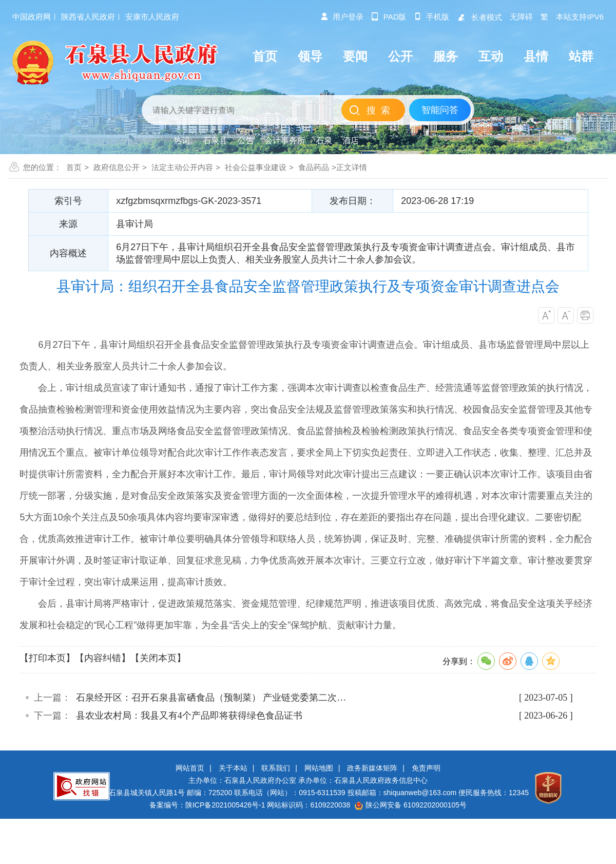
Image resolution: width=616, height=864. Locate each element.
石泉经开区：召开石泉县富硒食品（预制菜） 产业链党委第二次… (211, 698)
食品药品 (314, 167)
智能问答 (440, 110)
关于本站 (233, 768)
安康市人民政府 (152, 17)
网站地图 (319, 768)
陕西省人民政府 (88, 17)
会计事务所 (285, 140)
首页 (74, 167)
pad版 (389, 17)
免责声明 (426, 768)
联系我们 (276, 768)
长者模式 (479, 17)
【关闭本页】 (158, 658)
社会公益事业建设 (256, 167)
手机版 (431, 17)
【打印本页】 (47, 658)
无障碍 (521, 17)
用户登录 (342, 17)
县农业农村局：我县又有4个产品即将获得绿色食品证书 (189, 716)
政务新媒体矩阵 (372, 768)
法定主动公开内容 (182, 167)
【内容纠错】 (103, 658)
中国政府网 (32, 17)
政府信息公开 (117, 167)
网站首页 (190, 768)
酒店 (351, 140)
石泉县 (215, 140)
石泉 (324, 140)
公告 (246, 140)
